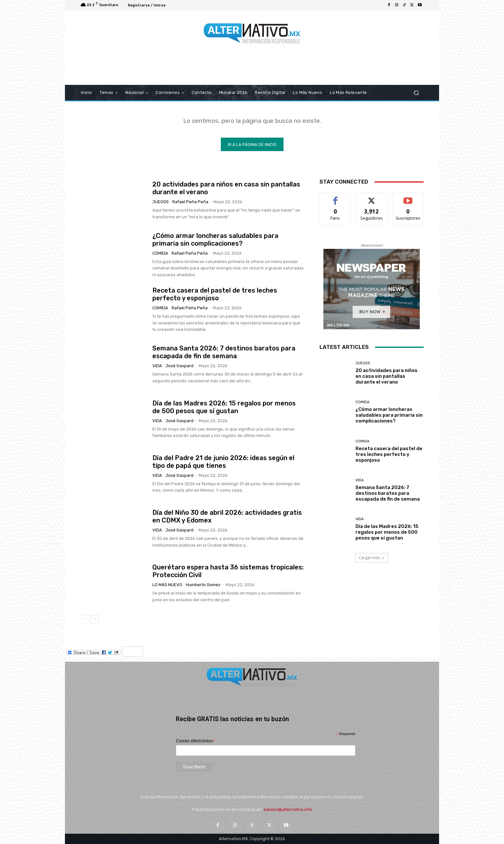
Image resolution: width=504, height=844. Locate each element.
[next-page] (95, 619)
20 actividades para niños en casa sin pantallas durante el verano (387, 376)
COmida (160, 253)
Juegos (161, 202)
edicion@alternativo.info (288, 809)
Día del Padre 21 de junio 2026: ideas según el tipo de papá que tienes (223, 462)
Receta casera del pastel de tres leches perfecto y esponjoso (215, 294)
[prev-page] (84, 619)
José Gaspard (180, 366)
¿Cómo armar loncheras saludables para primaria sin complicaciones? (215, 240)
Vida (157, 366)
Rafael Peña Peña (190, 202)
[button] (416, 93)
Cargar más (372, 558)
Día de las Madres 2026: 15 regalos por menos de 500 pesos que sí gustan (224, 407)
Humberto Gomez (203, 585)
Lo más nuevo (167, 585)
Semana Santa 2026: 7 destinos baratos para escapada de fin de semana (224, 352)
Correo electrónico (196, 741)
